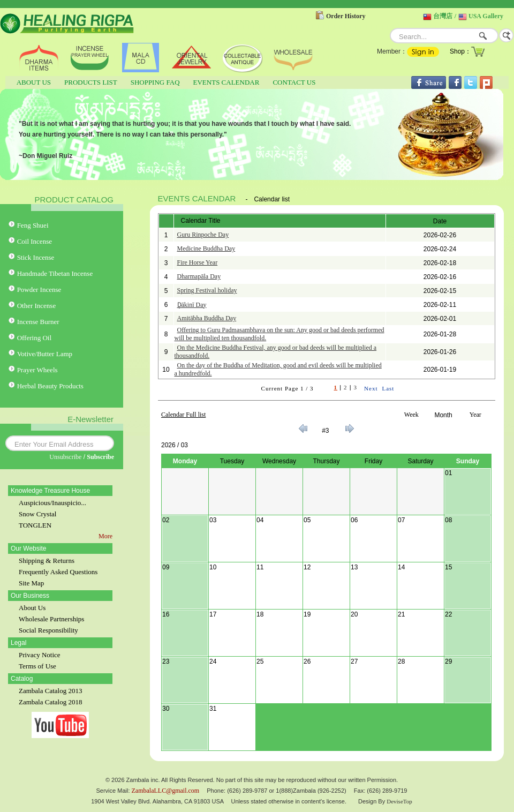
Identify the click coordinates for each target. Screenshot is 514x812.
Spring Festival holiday (207, 290)
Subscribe (100, 457)
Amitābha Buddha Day (207, 318)
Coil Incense (35, 241)
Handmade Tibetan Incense (55, 273)
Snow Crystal (37, 514)
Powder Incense (39, 290)
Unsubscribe (65, 457)
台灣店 (443, 16)
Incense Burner (38, 322)
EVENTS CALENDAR (226, 82)
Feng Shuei (33, 225)
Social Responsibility (48, 630)
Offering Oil (34, 338)
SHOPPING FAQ (155, 82)
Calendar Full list (183, 415)
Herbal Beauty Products (50, 386)
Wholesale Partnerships (51, 619)
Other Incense (37, 306)
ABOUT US (34, 82)
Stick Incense (36, 257)
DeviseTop (399, 801)
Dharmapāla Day (199, 276)
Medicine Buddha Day (206, 249)
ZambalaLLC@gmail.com (166, 791)
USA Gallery (486, 16)
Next (371, 388)
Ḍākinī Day (192, 305)
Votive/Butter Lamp (45, 354)
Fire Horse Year (198, 262)
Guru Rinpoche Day (203, 235)
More (105, 536)
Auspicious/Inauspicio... (52, 503)
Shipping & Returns (47, 561)
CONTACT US (294, 82)
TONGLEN (35, 525)
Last (388, 388)
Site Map (31, 583)
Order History (346, 16)
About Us (32, 608)
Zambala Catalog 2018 (50, 702)
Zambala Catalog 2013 (50, 691)
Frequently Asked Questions (58, 572)
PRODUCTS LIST (91, 82)
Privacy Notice (40, 655)
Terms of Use (37, 666)
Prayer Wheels (37, 370)
